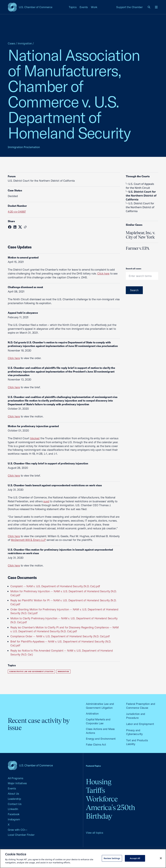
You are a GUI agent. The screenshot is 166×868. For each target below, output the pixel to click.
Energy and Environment (101, 739)
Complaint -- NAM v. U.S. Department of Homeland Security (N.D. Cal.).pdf (55, 586)
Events (84, 7)
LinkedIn (13, 809)
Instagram (14, 819)
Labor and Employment (140, 724)
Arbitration (92, 714)
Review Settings (112, 858)
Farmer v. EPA (138, 248)
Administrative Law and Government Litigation (31, 672)
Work (94, 7)
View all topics (95, 833)
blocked (35, 438)
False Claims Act (96, 744)
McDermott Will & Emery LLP (28, 540)
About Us (13, 794)
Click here (103, 273)
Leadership (14, 799)
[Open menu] (156, 7)
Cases (11, 43)
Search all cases (133, 269)
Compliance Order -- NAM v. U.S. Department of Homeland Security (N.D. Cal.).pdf (60, 636)
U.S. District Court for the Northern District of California (141, 196)
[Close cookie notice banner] (161, 858)
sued (46, 501)
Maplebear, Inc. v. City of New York (140, 235)
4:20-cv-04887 (17, 212)
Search (134, 290)
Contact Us (15, 804)
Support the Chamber (129, 7)
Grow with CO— (18, 830)
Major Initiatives (17, 783)
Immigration (25, 43)
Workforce (102, 799)
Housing (99, 782)
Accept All (135, 858)
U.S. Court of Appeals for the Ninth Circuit (140, 186)
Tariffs (95, 790)
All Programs (15, 778)
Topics (73, 7)
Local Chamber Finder (21, 835)
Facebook (14, 814)
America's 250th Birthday (110, 812)
